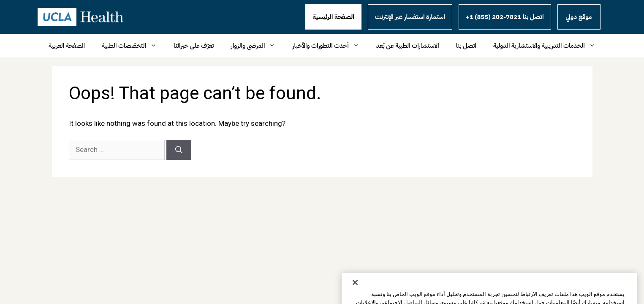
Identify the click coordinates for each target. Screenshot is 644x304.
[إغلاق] (355, 293)
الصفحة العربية (67, 46)
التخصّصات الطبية (133, 46)
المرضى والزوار (258, 46)
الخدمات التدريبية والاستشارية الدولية (549, 46)
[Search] (179, 150)
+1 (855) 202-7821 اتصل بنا (505, 17)
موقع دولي (579, 17)
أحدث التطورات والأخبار (330, 46)
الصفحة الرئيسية (333, 17)
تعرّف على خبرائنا (194, 46)
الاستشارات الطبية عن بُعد (408, 46)
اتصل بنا (466, 46)
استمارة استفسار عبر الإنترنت (410, 17)
